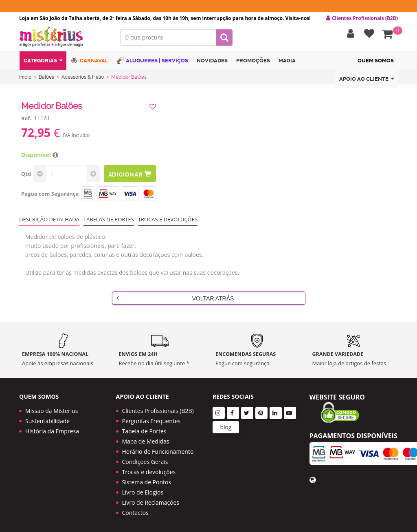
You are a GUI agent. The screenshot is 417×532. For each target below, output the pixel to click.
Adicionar (130, 175)
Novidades (212, 63)
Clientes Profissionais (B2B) (158, 407)
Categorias (43, 63)
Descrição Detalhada (49, 221)
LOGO (64, 39)
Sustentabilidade (47, 418)
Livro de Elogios (143, 489)
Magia (287, 63)
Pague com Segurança (50, 195)
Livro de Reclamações (151, 499)
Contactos (135, 509)
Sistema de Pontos (147, 479)
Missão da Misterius (52, 407)
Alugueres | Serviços (153, 62)
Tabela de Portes (144, 428)
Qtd (26, 175)
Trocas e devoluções (168, 221)
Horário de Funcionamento (158, 448)
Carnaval (90, 62)
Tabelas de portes (109, 221)
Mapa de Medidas (146, 438)
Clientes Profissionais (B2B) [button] (362, 18)
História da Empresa (52, 428)
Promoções (253, 63)
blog (226, 424)
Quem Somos (376, 63)
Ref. (26, 120)
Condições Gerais (145, 458)
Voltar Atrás (175, 300)
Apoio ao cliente (367, 81)
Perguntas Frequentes (151, 418)
